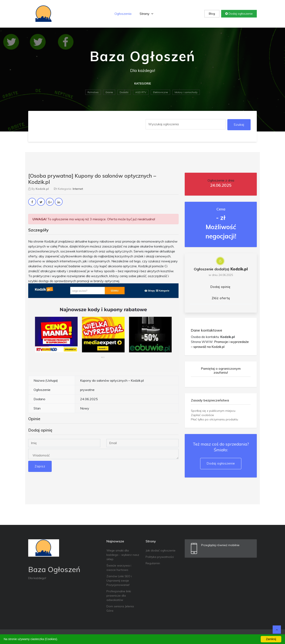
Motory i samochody (186, 92)
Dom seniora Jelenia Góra (120, 608)
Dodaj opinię (220, 287)
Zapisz (40, 466)
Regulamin (153, 563)
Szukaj (239, 125)
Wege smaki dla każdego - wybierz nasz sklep (123, 555)
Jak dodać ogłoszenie (161, 550)
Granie (109, 92)
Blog (212, 14)
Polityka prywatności (160, 557)
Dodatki (124, 92)
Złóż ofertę (221, 298)
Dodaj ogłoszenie (239, 14)
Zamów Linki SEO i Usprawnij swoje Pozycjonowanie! (119, 581)
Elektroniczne (160, 92)
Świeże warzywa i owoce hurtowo (119, 568)
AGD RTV (141, 92)
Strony (146, 14)
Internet (78, 189)
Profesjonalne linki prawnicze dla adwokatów (119, 596)
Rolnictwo (93, 92)
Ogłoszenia (123, 14)
